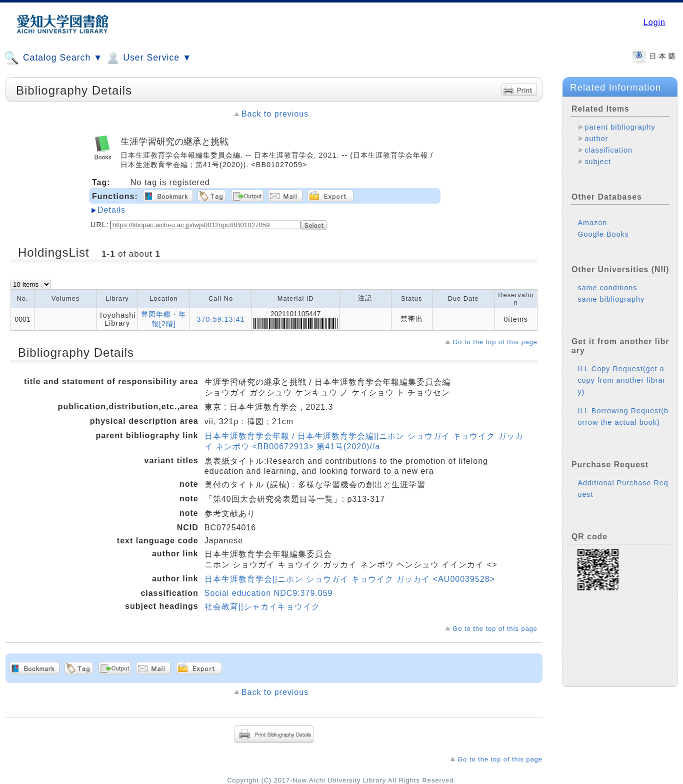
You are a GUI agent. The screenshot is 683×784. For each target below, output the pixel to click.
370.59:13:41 (221, 319)
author (596, 139)
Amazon (592, 223)
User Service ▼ (148, 58)
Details (111, 210)
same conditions (607, 288)
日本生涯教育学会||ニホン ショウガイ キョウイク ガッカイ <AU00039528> (350, 579)
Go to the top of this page (495, 342)
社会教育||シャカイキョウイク (262, 607)
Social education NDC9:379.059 (269, 593)
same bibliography (611, 299)
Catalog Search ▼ (53, 58)
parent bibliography (620, 127)
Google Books (603, 234)
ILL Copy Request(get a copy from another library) (621, 380)
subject (598, 162)
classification (608, 150)
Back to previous (275, 114)
